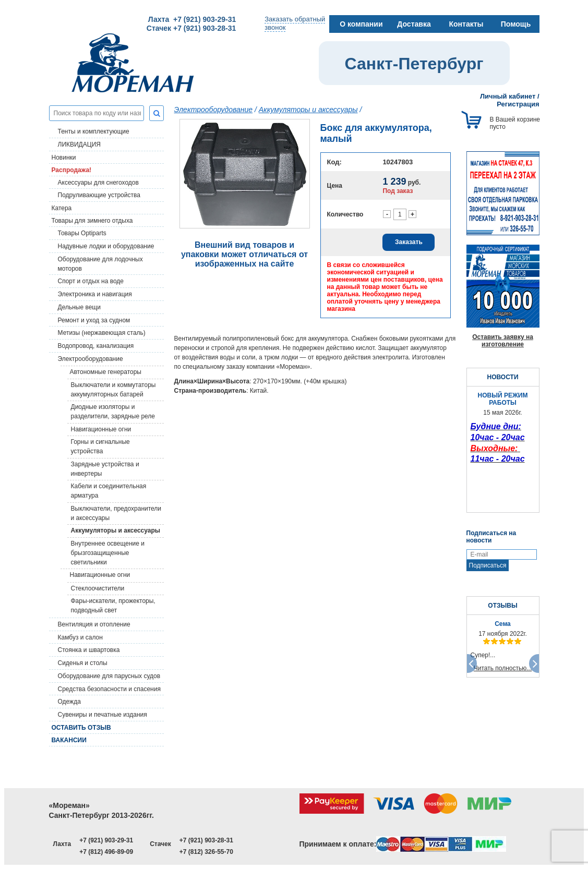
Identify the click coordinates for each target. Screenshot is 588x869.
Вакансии (69, 740)
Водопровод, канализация (96, 346)
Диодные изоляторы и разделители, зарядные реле (113, 412)
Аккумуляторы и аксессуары (116, 530)
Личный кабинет (508, 96)
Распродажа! (72, 170)
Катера (62, 208)
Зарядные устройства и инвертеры (105, 469)
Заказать (409, 242)
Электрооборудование (91, 359)
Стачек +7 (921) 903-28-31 (191, 28)
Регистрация (518, 104)
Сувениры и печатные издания (103, 715)
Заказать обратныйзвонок (295, 23)
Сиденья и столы (83, 663)
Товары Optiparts (82, 233)
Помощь (516, 24)
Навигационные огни (101, 429)
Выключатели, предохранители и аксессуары (116, 513)
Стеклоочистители (98, 588)
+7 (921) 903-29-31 (106, 840)
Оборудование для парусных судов (109, 676)
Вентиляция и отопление (94, 624)
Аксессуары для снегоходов (98, 183)
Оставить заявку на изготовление (503, 341)
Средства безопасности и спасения (109, 689)
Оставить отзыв (81, 728)
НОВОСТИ (502, 377)
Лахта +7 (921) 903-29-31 (192, 19)
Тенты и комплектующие (94, 131)
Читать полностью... (503, 668)
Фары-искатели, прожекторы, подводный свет (113, 606)
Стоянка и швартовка (89, 650)
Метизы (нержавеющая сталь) (102, 333)
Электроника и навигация (95, 294)
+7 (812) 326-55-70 (206, 852)
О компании (361, 24)
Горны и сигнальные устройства (100, 446)
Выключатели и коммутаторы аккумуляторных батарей (113, 390)
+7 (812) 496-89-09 (106, 852)
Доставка (414, 24)
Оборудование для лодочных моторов (100, 264)
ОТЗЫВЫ (502, 606)
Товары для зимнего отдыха (92, 221)
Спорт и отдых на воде (91, 281)
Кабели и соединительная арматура (109, 491)
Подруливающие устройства (99, 195)
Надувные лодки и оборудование (106, 246)
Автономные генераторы (106, 372)
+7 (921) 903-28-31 (206, 840)
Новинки (64, 158)
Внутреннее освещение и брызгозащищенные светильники (108, 553)
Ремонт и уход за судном (94, 320)
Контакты (466, 24)
